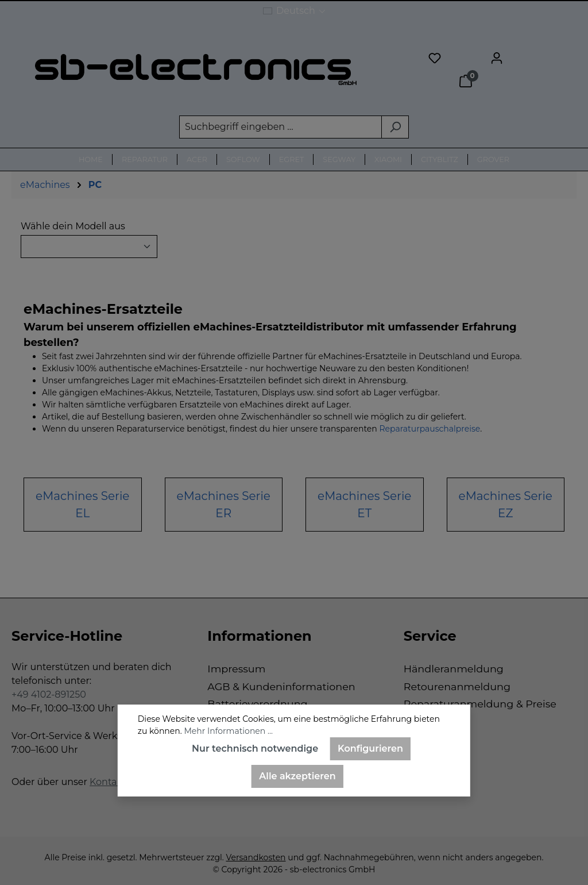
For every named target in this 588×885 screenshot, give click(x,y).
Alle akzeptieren (297, 776)
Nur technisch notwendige (255, 749)
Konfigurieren (370, 749)
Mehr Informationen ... (228, 731)
